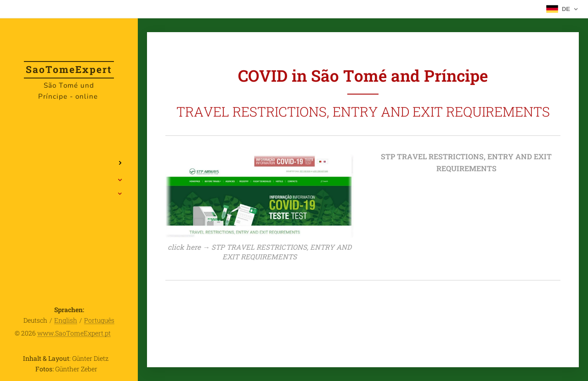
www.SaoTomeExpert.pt (74, 333)
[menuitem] (69, 136)
